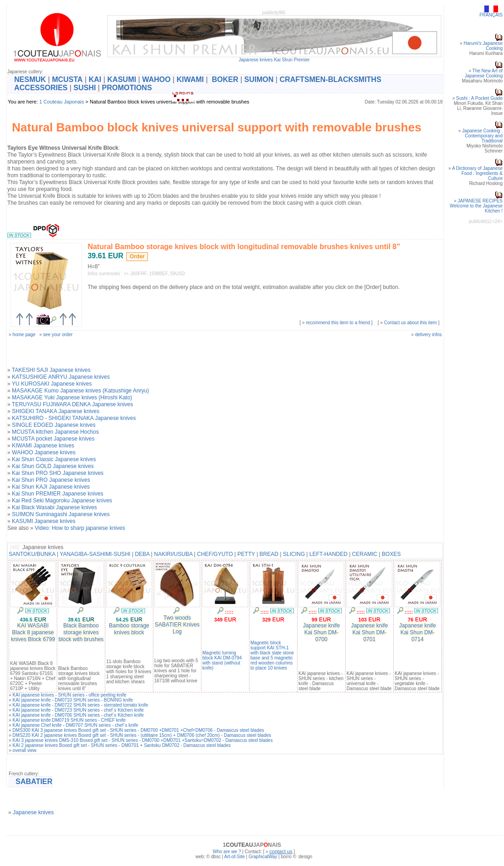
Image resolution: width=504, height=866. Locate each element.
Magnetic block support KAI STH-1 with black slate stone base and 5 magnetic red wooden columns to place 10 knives (272, 655)
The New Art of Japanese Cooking (484, 73)
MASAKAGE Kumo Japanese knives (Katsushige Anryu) (80, 391)
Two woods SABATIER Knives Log (177, 625)
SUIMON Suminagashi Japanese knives (61, 514)
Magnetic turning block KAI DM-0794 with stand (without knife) (222, 660)
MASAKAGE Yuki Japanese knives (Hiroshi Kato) (72, 398)
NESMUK (30, 79)
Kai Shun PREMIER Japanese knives (57, 494)
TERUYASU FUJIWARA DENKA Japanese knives (73, 404)
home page (24, 335)
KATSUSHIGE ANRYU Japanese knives (61, 377)
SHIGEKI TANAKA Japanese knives (56, 411)
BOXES (391, 554)
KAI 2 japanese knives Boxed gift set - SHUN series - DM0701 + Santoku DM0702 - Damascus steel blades (122, 745)
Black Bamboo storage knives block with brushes (81, 632)
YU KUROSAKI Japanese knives (52, 384)
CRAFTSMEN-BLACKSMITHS (331, 79)
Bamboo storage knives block (129, 629)
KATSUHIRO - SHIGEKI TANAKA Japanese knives (74, 418)
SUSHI (85, 88)
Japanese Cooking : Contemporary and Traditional (482, 136)
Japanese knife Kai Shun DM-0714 (418, 632)
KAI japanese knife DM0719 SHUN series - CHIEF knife (69, 720)
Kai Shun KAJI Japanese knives (51, 487)
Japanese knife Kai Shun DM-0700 (322, 632)
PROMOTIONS (127, 88)
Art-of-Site (235, 857)
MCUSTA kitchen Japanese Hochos (55, 432)
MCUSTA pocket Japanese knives (53, 439)
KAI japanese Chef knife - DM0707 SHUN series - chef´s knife (75, 725)
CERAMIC (365, 554)
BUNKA (46, 554)
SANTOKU (22, 554)
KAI (95, 79)
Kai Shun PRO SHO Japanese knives (58, 473)
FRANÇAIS (491, 15)
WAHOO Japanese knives (44, 452)
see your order (58, 335)
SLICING (294, 554)
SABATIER (34, 782)
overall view (24, 750)
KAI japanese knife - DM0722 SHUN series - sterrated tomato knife (80, 705)
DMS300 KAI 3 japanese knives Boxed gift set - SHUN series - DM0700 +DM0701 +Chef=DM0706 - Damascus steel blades (138, 730)
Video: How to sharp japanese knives (80, 528)
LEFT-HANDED (328, 554)
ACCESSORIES (41, 88)
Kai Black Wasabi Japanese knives (54, 507)
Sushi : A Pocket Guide (479, 98)
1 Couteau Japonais (62, 102)
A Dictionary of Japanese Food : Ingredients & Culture (477, 173)
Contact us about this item (411, 323)
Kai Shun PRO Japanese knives (51, 480)
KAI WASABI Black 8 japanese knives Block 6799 (33, 632)
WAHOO (156, 79)
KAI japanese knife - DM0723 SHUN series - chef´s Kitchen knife (78, 710)
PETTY (246, 554)
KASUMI (122, 79)
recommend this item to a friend (338, 323)
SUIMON (259, 79)
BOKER (225, 79)
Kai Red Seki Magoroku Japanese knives (62, 501)
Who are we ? (227, 852)
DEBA (142, 554)
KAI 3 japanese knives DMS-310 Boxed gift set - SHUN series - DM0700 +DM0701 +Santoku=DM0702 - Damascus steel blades (142, 740)
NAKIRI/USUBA (173, 554)
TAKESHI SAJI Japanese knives (51, 370)
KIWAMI (190, 79)
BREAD (269, 554)
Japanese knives (33, 812)
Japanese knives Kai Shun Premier (274, 60)
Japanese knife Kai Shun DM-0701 (370, 632)
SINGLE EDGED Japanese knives (54, 425)
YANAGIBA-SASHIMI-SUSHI (95, 554)
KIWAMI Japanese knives (43, 446)
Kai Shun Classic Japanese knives (54, 459)
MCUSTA (67, 79)
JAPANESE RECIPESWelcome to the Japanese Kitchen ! (476, 206)
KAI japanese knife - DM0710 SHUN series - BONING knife (73, 700)
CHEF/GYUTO (215, 554)
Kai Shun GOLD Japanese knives (53, 466)
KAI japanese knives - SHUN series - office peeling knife (69, 695)
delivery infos (428, 335)
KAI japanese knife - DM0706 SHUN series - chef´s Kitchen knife (78, 715)
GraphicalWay (263, 857)
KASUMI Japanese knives (44, 521)
